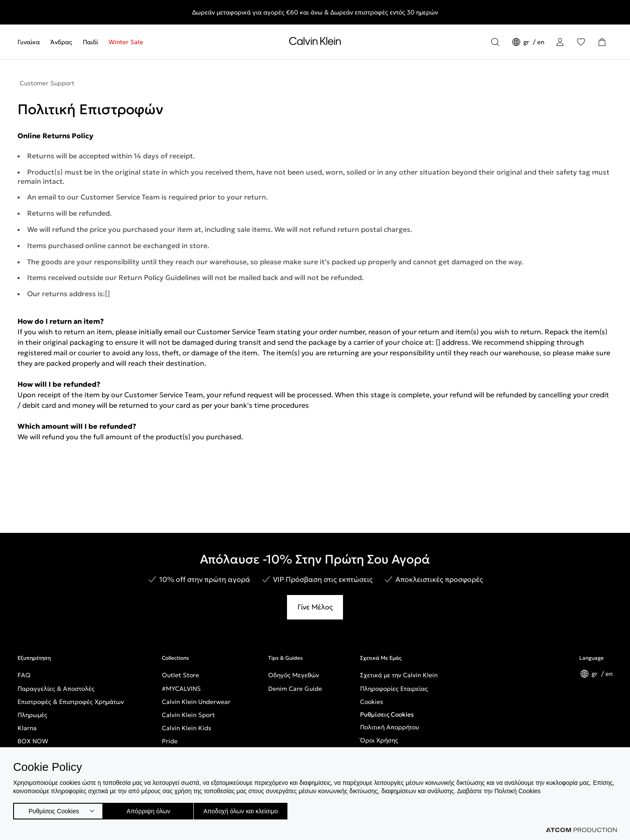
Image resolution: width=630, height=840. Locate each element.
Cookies (372, 702)
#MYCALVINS (181, 689)
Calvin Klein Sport (188, 715)
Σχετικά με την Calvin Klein (399, 675)
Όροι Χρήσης (379, 740)
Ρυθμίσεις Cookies (387, 714)
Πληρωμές (32, 715)
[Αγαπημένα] (581, 42)
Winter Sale (126, 42)
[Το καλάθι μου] (602, 42)
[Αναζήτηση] (495, 42)
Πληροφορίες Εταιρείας (394, 689)
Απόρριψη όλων (153, 809)
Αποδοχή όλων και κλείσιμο (254, 809)
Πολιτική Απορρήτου (390, 727)
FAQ (24, 675)
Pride (170, 741)
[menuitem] (31, 42)
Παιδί (90, 42)
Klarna (27, 728)
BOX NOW (33, 741)
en (541, 42)
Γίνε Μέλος (315, 607)
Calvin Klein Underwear (196, 702)
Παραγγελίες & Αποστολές (56, 689)
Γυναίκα (29, 42)
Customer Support (47, 83)
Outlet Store (180, 675)
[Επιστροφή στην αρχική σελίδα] (315, 43)
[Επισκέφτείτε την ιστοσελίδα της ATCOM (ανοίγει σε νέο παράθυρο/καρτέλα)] (581, 830)
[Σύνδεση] (560, 42)
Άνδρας (61, 42)
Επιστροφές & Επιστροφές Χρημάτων (71, 702)
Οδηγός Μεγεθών (294, 675)
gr (527, 42)
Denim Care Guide (295, 689)
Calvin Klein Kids (187, 728)
